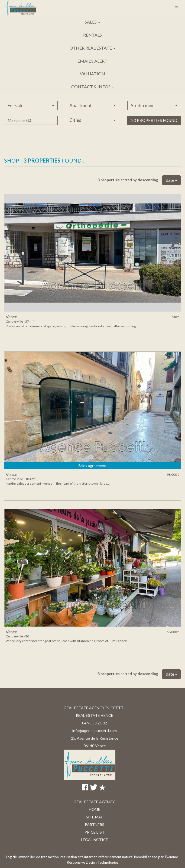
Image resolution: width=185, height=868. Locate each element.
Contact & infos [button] (93, 87)
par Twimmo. (169, 857)
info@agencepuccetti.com (95, 731)
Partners (95, 825)
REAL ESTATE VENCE (95, 715)
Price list (95, 832)
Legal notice (95, 840)
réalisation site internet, (79, 857)
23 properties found (154, 134)
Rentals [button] (92, 35)
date (171, 180)
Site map (95, 817)
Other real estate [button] (92, 48)
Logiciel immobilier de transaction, (33, 857)
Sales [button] (92, 22)
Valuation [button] (92, 74)
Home (95, 809)
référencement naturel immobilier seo (128, 857)
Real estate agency (95, 802)
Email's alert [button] (92, 61)
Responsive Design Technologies (93, 862)
